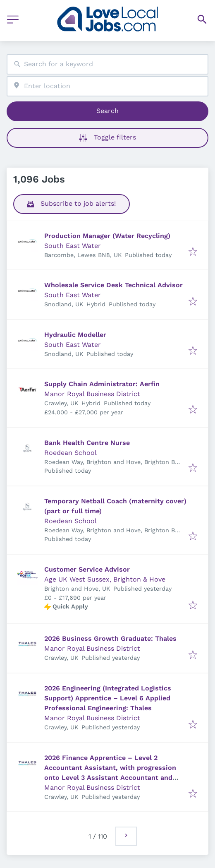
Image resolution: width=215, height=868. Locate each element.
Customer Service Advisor (87, 569)
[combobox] (107, 64)
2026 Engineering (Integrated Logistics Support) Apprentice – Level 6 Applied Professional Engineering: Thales (108, 698)
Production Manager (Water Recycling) (107, 236)
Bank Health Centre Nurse (87, 443)
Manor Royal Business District (92, 394)
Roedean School (70, 453)
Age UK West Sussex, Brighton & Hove (105, 579)
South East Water (73, 246)
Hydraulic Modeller (75, 335)
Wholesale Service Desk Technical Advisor (113, 285)
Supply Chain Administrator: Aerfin (102, 384)
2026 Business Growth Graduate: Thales (110, 638)
